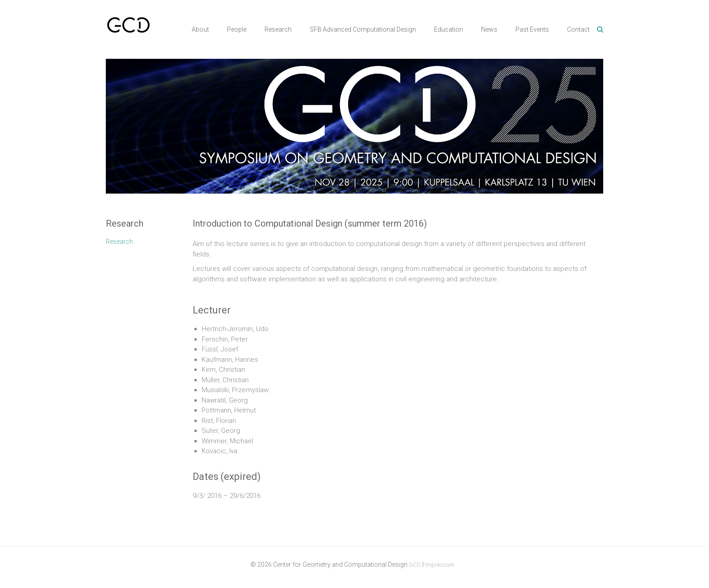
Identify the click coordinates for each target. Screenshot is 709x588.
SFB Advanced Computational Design (363, 29)
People (237, 29)
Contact (578, 29)
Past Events (532, 29)
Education (449, 29)
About (200, 29)
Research (278, 29)
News (489, 29)
